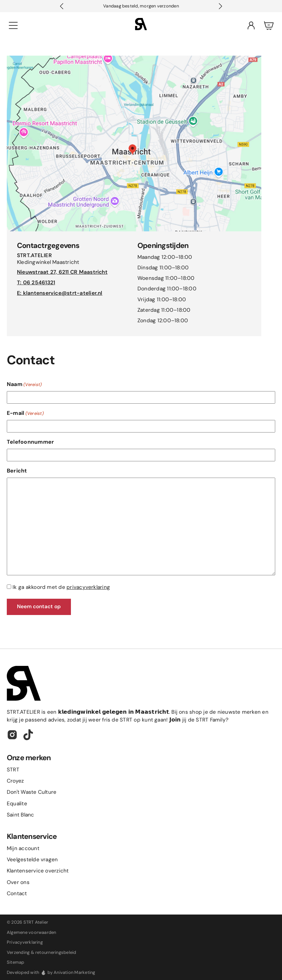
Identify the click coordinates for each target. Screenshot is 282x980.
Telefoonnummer (30, 442)
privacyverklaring (88, 587)
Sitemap (16, 962)
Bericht (17, 471)
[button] (220, 6)
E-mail (25, 413)
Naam (24, 384)
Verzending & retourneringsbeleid (41, 952)
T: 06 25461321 (36, 283)
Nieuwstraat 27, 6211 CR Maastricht (62, 272)
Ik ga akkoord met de (61, 587)
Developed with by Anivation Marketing (51, 972)
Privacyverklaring (25, 942)
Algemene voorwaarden (32, 932)
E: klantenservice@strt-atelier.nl (60, 293)
